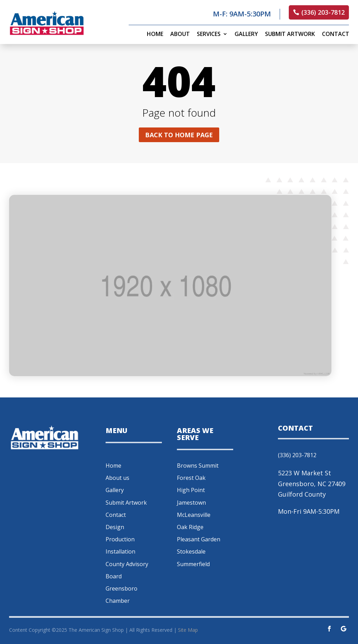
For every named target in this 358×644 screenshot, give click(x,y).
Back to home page (179, 135)
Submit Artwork (290, 35)
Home (155, 35)
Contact (336, 35)
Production (120, 539)
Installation (120, 551)
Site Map (188, 630)
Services (209, 35)
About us (117, 478)
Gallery (246, 35)
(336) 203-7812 (323, 12)
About (180, 35)
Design (115, 527)
